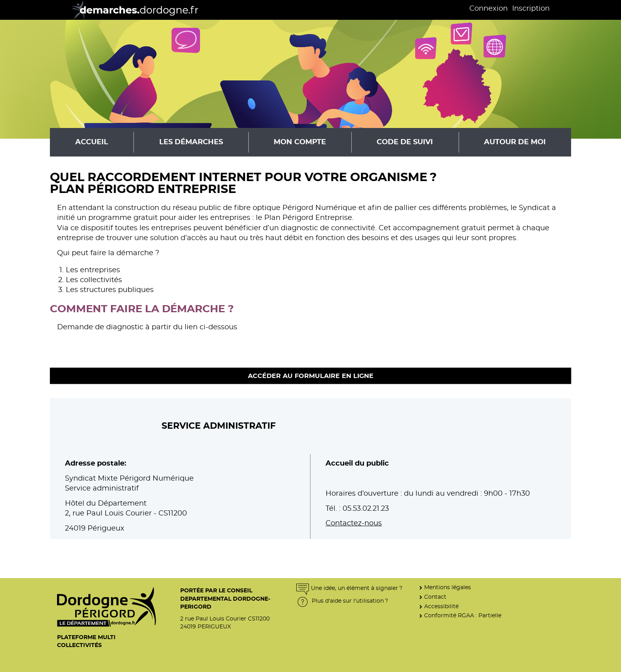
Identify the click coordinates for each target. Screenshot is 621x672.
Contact (435, 597)
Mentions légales (448, 587)
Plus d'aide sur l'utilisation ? (342, 601)
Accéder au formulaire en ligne (311, 376)
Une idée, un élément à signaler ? (349, 588)
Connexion (489, 9)
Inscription (531, 9)
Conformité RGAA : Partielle (463, 616)
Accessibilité (441, 606)
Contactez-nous (354, 523)
